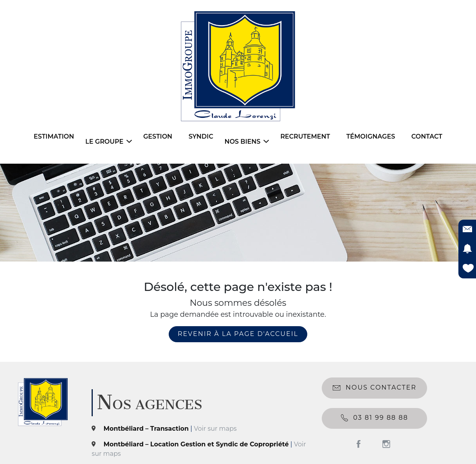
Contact (427, 136)
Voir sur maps (215, 429)
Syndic (201, 136)
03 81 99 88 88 (375, 418)
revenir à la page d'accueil (238, 334)
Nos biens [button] (247, 142)
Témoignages (371, 136)
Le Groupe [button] (109, 142)
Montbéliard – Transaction (146, 429)
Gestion (158, 136)
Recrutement (305, 136)
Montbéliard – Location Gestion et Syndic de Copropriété (196, 444)
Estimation (54, 136)
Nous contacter (375, 388)
